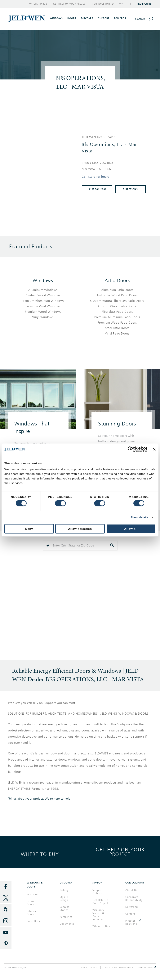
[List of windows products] (43, 304)
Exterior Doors (32, 903)
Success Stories (64, 908)
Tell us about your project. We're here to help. (40, 799)
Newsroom (132, 907)
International (147, 968)
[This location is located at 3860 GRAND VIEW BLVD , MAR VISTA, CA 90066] (115, 166)
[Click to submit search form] (113, 546)
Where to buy (40, 854)
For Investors (103, 4)
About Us (131, 890)
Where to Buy (38, 4)
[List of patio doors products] (117, 312)
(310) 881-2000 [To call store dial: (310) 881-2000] (97, 189)
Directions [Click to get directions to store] (130, 189)
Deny (29, 529)
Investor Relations (131, 922)
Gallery (64, 890)
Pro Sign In (144, 4)
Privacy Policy (90, 968)
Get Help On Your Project (100, 902)
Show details (139, 517)
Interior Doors (32, 913)
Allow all (131, 529)
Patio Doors (117, 281)
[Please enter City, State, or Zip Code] (80, 546)
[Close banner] (154, 449)
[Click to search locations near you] (48, 546)
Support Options (98, 892)
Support (104, 18)
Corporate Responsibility (134, 899)
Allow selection (80, 529)
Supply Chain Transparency (118, 968)
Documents (67, 924)
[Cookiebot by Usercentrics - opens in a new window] (130, 449)
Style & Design (64, 899)
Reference (66, 917)
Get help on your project (120, 852)
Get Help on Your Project (70, 4)
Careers (130, 914)
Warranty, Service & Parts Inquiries (99, 915)
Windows (43, 281)
